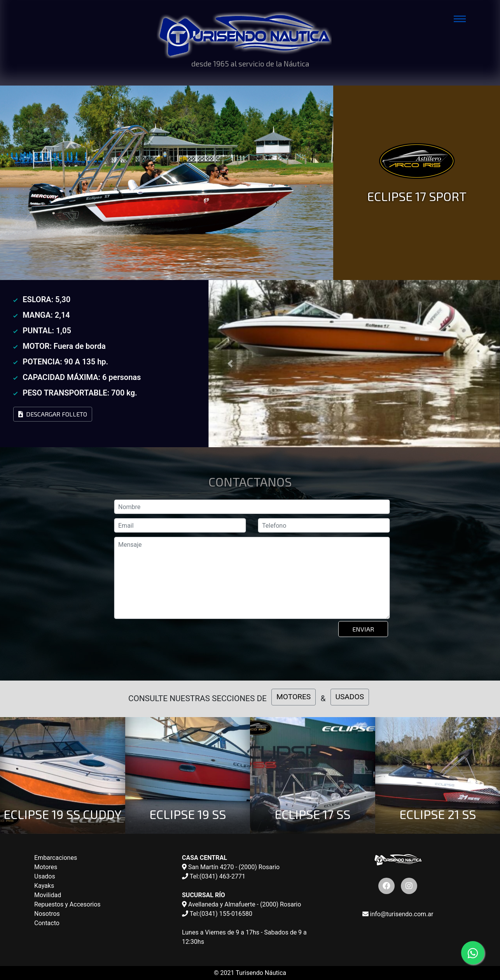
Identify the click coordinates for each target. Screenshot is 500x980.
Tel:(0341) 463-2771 (214, 876)
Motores (46, 867)
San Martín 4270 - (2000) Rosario (231, 867)
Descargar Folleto (53, 414)
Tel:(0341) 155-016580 (217, 914)
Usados (45, 876)
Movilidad (48, 895)
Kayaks (44, 886)
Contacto (47, 923)
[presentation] (174, 640)
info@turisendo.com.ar (398, 914)
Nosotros (47, 914)
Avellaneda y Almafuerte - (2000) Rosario (241, 904)
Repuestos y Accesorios (67, 904)
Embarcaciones (56, 858)
